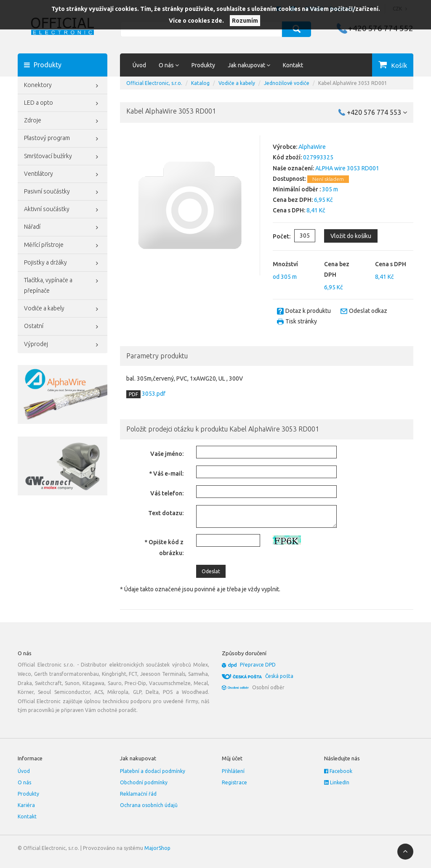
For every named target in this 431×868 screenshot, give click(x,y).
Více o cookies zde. (196, 21)
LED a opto (63, 103)
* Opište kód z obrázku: (164, 547)
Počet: (275, 236)
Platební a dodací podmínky (153, 771)
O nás (24, 782)
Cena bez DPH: (293, 200)
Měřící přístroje (63, 246)
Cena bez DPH (337, 269)
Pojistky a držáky (63, 263)
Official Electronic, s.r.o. (154, 83)
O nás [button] (169, 65)
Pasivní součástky (63, 192)
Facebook (338, 771)
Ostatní (63, 327)
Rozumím (245, 21)
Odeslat (211, 571)
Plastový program (63, 139)
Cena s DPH (391, 264)
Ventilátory (63, 175)
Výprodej (63, 345)
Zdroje (63, 121)
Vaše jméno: (167, 454)
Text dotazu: (166, 513)
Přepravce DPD (258, 665)
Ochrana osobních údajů (149, 805)
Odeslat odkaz (368, 311)
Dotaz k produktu (308, 311)
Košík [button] (399, 65)
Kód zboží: (287, 157)
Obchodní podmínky (144, 782)
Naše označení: (293, 168)
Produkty (203, 65)
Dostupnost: (289, 179)
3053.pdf (153, 394)
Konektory (63, 86)
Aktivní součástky (63, 210)
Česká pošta (279, 676)
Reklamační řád (138, 794)
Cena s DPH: (289, 210)
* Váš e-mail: (166, 474)
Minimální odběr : (297, 189)
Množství (285, 264)
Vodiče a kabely (63, 309)
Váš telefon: (167, 493)
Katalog (200, 83)
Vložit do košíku (351, 236)
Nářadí (63, 228)
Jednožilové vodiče (287, 83)
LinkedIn (337, 782)
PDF (133, 394)
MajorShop (157, 848)
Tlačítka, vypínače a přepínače (63, 284)
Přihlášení (233, 771)
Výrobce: (285, 147)
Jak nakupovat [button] (249, 65)
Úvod (139, 65)
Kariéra (26, 805)
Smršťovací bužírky (63, 157)
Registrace (234, 782)
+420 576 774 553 (377, 112)
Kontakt (293, 65)
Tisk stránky (301, 321)
